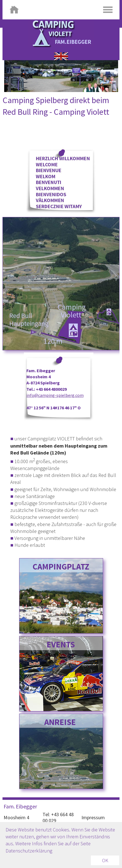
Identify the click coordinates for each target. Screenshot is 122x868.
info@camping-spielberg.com (55, 395)
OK (105, 860)
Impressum (93, 817)
